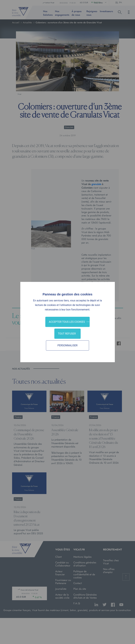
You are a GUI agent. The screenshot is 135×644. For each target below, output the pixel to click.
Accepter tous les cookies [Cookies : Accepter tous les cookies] (67, 322)
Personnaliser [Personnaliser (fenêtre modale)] (67, 345)
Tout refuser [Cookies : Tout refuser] (67, 334)
